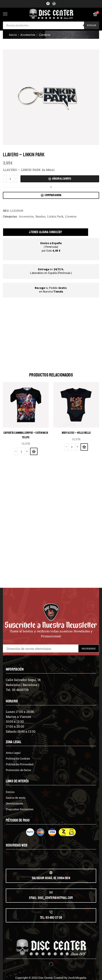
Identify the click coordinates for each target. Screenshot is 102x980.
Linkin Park (55, 216)
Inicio (13, 35)
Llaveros (45, 35)
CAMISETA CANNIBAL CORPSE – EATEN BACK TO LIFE (26, 435)
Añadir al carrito (62, 179)
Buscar (92, 25)
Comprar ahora (53, 195)
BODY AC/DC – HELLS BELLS (76, 433)
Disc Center (45, 977)
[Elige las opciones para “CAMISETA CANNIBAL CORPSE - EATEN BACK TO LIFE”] (34, 451)
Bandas (40, 216)
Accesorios (28, 35)
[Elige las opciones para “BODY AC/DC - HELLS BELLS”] (84, 447)
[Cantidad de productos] (10, 179)
